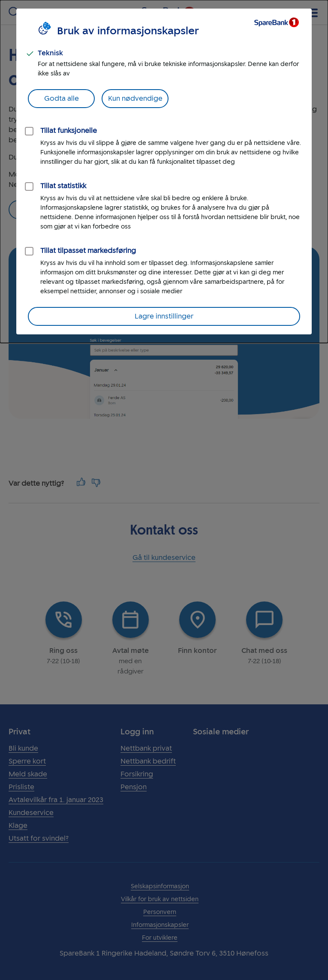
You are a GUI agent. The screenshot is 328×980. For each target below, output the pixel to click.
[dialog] (164, 171)
